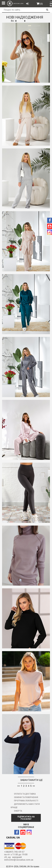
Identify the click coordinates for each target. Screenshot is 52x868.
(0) (41, 4)
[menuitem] (50, 4)
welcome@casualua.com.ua (19, 860)
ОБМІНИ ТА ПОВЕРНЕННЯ (26, 797)
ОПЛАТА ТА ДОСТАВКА (25, 794)
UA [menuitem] (51, 2)
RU (51, 6)
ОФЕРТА (18, 811)
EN (51, 4)
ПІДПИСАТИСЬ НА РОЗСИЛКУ (26, 818)
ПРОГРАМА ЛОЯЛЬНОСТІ (26, 801)
